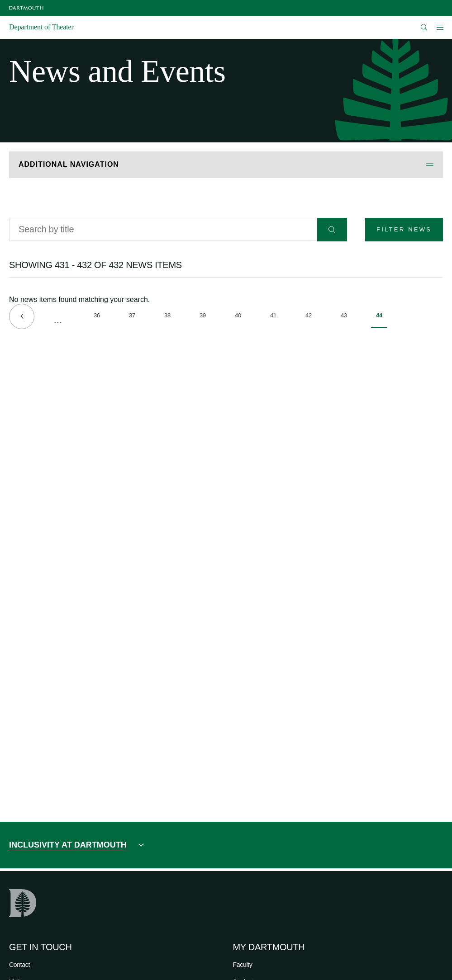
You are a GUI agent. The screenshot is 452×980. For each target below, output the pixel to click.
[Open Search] (424, 27)
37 (135, 317)
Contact (19, 965)
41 (276, 317)
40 (240, 317)
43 (346, 317)
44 (382, 320)
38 (170, 317)
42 (311, 317)
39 (205, 317)
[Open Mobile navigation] (440, 27)
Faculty (243, 965)
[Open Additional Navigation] (226, 165)
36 (99, 317)
